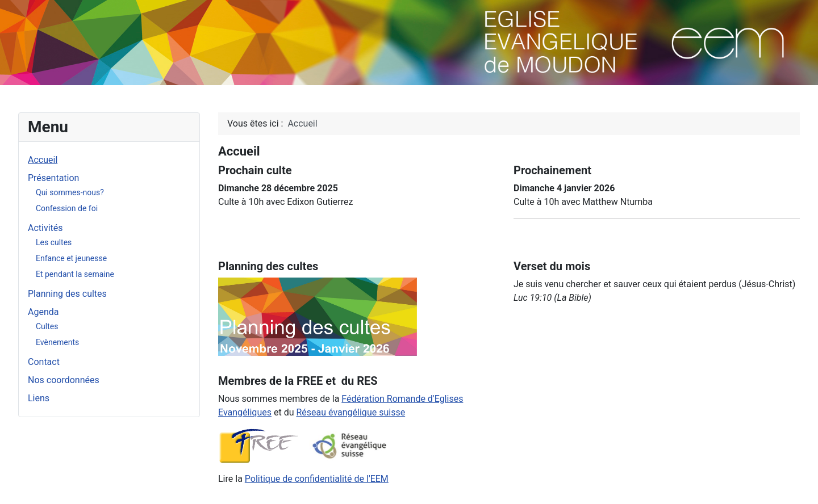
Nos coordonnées (64, 380)
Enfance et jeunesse (71, 258)
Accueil (43, 160)
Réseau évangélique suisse (350, 412)
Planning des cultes (67, 294)
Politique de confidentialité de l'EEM (317, 479)
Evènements (57, 342)
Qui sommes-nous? (70, 192)
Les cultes (54, 242)
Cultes (47, 326)
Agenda (43, 312)
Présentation (53, 178)
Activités (45, 228)
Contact (44, 362)
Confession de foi (67, 208)
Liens (39, 398)
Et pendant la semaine (75, 274)
